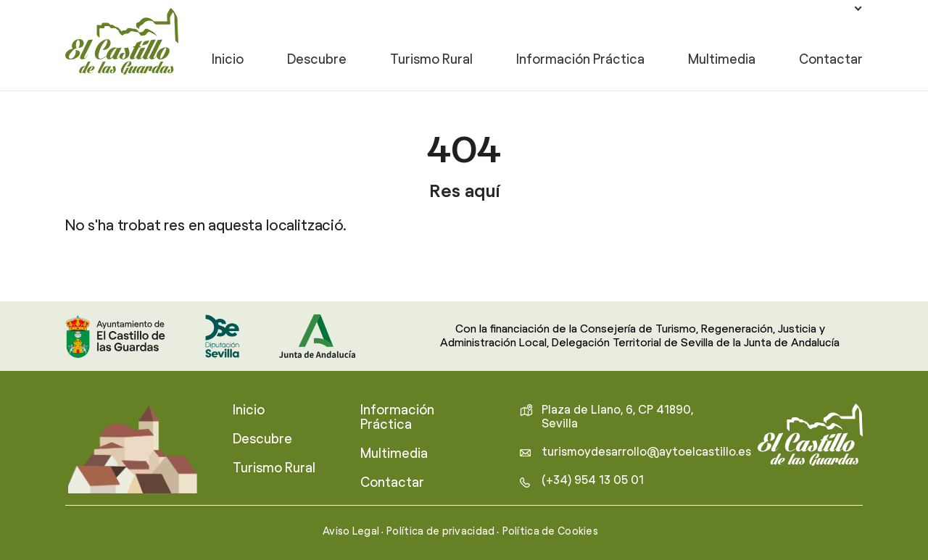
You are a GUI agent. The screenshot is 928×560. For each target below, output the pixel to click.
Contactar (831, 60)
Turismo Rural (431, 60)
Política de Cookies (551, 532)
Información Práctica (580, 60)
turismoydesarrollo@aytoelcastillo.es (646, 452)
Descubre (317, 60)
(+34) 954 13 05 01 (593, 480)
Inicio (228, 60)
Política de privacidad (440, 532)
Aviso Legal (351, 532)
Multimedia (722, 60)
